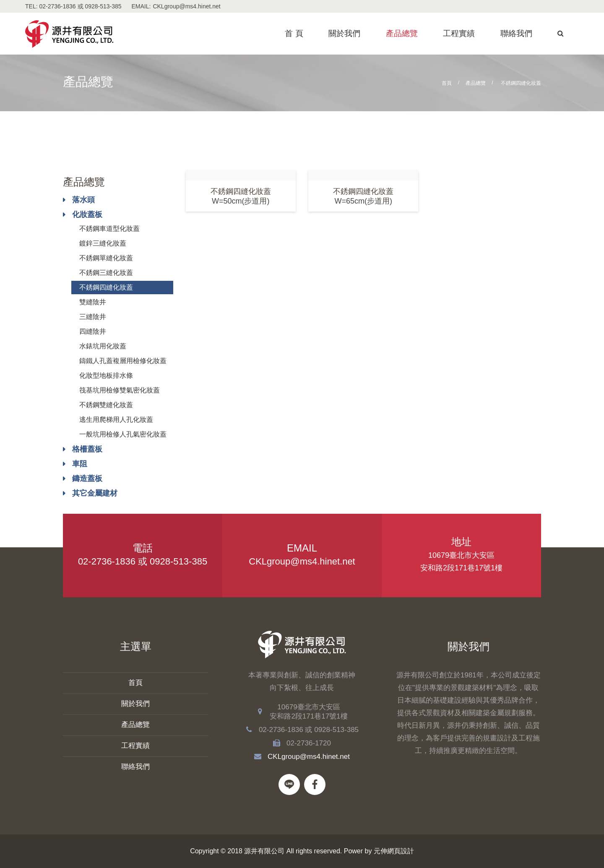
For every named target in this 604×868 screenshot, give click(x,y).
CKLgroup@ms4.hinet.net (186, 6)
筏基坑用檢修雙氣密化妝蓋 (120, 390)
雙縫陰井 (93, 302)
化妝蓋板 (87, 214)
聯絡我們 (516, 33)
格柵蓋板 (87, 449)
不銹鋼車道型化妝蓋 (109, 229)
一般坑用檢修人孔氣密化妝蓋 (123, 434)
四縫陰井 (93, 331)
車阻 (80, 464)
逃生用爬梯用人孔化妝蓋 (116, 420)
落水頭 (83, 200)
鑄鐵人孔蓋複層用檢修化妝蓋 (123, 361)
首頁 (447, 83)
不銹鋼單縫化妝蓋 (106, 258)
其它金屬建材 (95, 493)
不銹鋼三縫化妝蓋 (106, 273)
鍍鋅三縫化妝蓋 (103, 243)
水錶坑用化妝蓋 (103, 346)
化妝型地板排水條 (106, 375)
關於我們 (344, 33)
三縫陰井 (93, 317)
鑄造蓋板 (87, 478)
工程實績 (459, 33)
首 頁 (294, 33)
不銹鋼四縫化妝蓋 (106, 287)
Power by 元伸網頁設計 (379, 851)
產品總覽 (402, 33)
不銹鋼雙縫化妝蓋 (106, 405)
